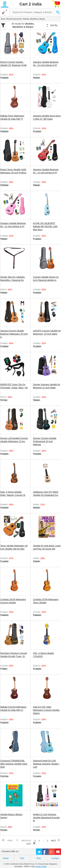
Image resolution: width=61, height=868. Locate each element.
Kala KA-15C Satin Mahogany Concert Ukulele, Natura (47, 710)
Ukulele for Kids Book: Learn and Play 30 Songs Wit (47, 547)
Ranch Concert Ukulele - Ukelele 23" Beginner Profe (13, 64)
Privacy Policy (41, 866)
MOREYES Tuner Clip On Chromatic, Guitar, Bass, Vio (14, 386)
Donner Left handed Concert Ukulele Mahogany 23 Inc (14, 440)
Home (3, 19)
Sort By (52, 25)
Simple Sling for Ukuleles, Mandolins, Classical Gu (13, 279)
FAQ (38, 858)
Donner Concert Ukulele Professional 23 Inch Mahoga (45, 441)
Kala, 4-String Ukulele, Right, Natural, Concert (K (13, 494)
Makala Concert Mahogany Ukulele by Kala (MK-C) (13, 709)
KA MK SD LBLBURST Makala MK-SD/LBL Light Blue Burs (45, 226)
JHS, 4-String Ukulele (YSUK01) (43, 655)
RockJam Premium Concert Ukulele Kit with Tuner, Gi (14, 655)
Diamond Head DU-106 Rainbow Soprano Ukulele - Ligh (46, 764)
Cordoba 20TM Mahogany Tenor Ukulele (46, 601)
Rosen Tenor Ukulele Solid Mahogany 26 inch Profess (13, 171)
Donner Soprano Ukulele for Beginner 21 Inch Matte (47, 386)
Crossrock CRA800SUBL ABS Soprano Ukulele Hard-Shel (14, 764)
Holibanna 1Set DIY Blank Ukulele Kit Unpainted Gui (46, 494)
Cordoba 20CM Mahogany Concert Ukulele (13, 601)
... (43, 841)
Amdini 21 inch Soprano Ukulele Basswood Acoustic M (46, 818)
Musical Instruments (14, 19)
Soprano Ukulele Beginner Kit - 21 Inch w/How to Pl (46, 64)
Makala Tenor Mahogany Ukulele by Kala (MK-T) (12, 117)
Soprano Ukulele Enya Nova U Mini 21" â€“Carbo (47, 117)
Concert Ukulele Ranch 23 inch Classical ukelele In (46, 279)
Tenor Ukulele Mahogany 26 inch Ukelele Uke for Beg (14, 547)
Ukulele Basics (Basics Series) (11, 816)
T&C (22, 858)
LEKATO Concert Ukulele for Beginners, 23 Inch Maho (47, 332)
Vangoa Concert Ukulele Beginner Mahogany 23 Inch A (14, 334)
